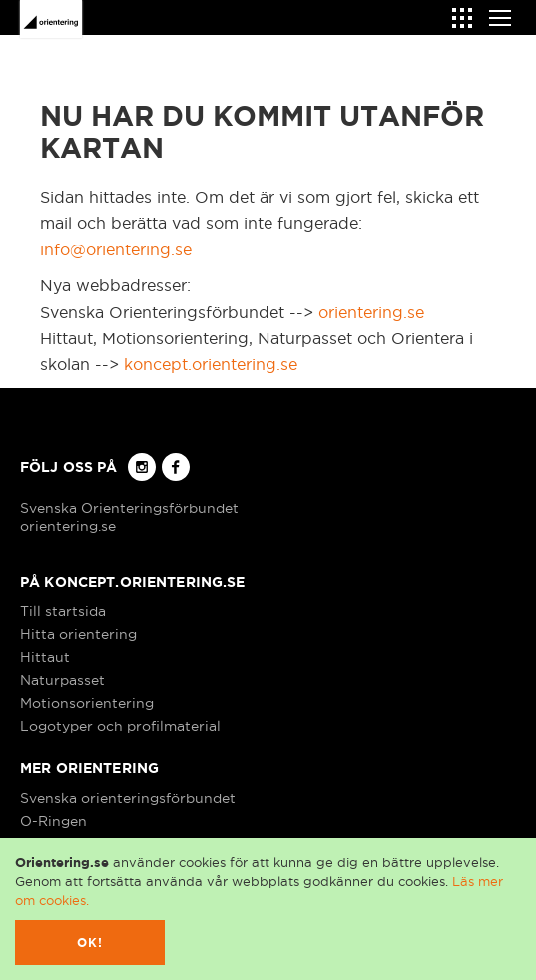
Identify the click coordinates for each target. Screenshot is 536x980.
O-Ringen (53, 821)
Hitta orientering (78, 634)
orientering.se (371, 312)
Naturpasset (62, 680)
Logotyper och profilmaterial (120, 726)
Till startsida (63, 611)
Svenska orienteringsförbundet (128, 798)
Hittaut (45, 657)
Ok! (90, 943)
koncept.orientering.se (211, 364)
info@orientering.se (116, 249)
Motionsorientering (87, 703)
